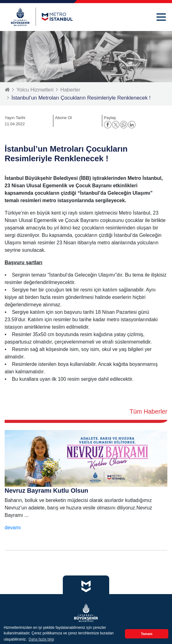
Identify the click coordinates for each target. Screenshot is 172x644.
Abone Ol (63, 118)
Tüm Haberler (148, 411)
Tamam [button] (146, 634)
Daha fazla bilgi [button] (41, 639)
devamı (13, 528)
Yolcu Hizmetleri (35, 90)
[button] (161, 17)
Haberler (71, 90)
